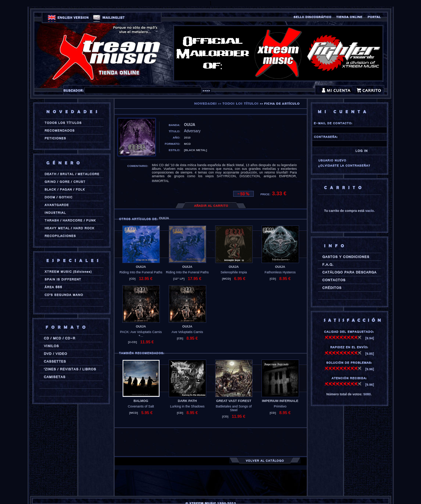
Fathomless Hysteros (280, 272)
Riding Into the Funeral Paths (141, 272)
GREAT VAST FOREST (234, 401)
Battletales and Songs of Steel (234, 408)
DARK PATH (187, 401)
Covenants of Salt (141, 406)
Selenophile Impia (234, 272)
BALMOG (141, 401)
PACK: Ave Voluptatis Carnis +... (141, 334)
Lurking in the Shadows (187, 406)
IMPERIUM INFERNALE (280, 401)
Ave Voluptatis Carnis (187, 332)
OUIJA (141, 267)
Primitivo (280, 406)
